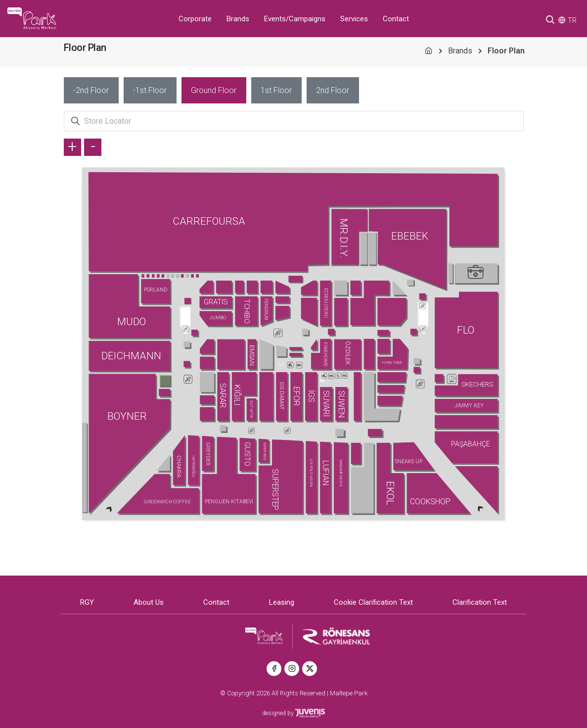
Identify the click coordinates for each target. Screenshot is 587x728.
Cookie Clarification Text (373, 602)
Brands (238, 19)
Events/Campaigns (295, 19)
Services (354, 19)
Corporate (195, 19)
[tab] (91, 90)
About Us (149, 602)
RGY (87, 602)
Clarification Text (480, 602)
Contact (396, 19)
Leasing (282, 602)
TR (572, 20)
